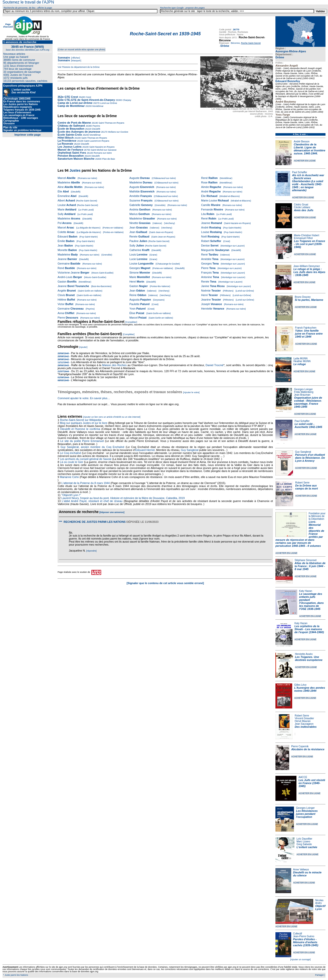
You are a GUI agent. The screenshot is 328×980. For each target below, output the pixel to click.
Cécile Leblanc (302, 207)
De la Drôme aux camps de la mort (306, 487)
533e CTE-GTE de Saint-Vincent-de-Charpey (86, 100)
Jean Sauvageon (304, 724)
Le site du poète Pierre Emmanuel (82, 441)
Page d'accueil (8, 26)
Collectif (298, 934)
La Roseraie (65, 144)
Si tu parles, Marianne (309, 300)
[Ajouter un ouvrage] (300, 959)
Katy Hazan (306, 591)
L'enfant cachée (307, 847)
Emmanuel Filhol (303, 238)
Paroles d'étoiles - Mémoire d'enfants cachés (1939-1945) (306, 942)
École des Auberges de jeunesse (79, 132)
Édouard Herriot (145, 450)
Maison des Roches (114, 365)
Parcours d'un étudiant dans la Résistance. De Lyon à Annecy (310, 458)
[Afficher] (75, 58)
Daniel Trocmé (214, 365)
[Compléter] (131, 322)
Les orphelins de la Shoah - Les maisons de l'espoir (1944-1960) (309, 629)
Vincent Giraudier (304, 718)
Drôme (280, 57)
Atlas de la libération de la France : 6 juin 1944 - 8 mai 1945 (310, 566)
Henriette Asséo (304, 654)
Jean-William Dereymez (307, 266)
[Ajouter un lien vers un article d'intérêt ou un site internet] (112, 417)
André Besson (302, 142)
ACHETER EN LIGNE (305, 161)
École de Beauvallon (71, 129)
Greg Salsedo (304, 844)
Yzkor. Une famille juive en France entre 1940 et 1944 (309, 334)
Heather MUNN (302, 361)
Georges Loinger (304, 389)
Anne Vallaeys (301, 870)
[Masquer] (76, 61)
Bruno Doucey (303, 297)
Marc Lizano (303, 841)
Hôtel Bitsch (66, 138)
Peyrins (96, 126)
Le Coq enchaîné (70, 453)
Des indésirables (306, 727)
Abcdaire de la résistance (308, 749)
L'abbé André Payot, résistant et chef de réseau (92, 501)
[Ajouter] (83, 347)
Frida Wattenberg (304, 392)
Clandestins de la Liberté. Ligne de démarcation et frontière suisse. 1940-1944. (309, 149)
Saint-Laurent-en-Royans (96, 141)
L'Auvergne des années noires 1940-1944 (310, 689)
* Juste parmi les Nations (15, 975)
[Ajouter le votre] (191, 392)
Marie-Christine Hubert (307, 235)
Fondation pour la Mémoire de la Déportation (317, 516)
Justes (75, 170)
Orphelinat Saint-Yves (72, 153)
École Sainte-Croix (70, 135)
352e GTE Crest (68, 97)
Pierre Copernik (300, 746)
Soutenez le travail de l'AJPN (28, 2)
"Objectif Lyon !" (71, 495)
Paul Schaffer (300, 172)
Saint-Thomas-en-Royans (111, 123)
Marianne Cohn (69, 477)
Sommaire (64, 58)
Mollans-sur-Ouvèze (118, 132)
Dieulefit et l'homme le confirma (80, 429)
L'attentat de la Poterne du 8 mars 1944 (86, 483)
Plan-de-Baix (108, 159)
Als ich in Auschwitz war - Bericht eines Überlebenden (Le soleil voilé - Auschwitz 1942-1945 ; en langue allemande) (308, 183)
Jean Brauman (302, 395)
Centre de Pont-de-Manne (74, 123)
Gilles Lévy (300, 685)
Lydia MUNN (300, 358)
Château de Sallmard (71, 126)
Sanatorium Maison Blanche (76, 159)
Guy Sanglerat (303, 452)
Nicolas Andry (319, 902)
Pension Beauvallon (71, 156)
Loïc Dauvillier (304, 839)
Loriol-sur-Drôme (108, 103)
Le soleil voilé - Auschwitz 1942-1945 (308, 425)
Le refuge (300, 364)
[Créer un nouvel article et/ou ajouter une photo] (81, 50)
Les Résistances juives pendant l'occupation (307, 814)
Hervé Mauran (303, 721)
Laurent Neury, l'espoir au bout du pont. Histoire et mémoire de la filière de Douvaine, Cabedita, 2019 (123, 498)
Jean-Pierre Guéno (304, 936)
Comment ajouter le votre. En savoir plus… (84, 398)
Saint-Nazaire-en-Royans (102, 147)
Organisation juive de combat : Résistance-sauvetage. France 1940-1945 (308, 402)
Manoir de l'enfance (70, 150)
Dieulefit (96, 129)
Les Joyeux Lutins (70, 147)
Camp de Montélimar (71, 106)
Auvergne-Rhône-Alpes (291, 51)
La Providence (67, 141)
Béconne (235, 43)
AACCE (303, 777)
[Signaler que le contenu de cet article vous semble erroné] (165, 583)
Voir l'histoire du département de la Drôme (79, 67)
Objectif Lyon (320, 907)
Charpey (127, 100)
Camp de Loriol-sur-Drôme (75, 103)
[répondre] (92, 551)
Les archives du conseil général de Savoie (86, 459)
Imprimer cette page (28, 135)
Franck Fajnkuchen (306, 328)
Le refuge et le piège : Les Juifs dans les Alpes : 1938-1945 (309, 272)
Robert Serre (302, 483)
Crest (88, 97)
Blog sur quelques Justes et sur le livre (84, 423)
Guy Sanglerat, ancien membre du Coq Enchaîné (93, 447)
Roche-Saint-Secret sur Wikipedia (81, 420)
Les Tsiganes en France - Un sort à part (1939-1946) (309, 244)
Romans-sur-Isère (103, 153)
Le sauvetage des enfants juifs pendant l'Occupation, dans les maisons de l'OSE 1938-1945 (311, 601)
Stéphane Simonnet (306, 560)
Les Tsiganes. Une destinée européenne (309, 658)
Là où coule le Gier (71, 462)
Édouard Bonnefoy (288, 81)
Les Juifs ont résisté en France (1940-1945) (312, 783)
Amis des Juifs (304, 210)
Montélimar (98, 106)
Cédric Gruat (301, 205)
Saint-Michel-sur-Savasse (103, 150)
